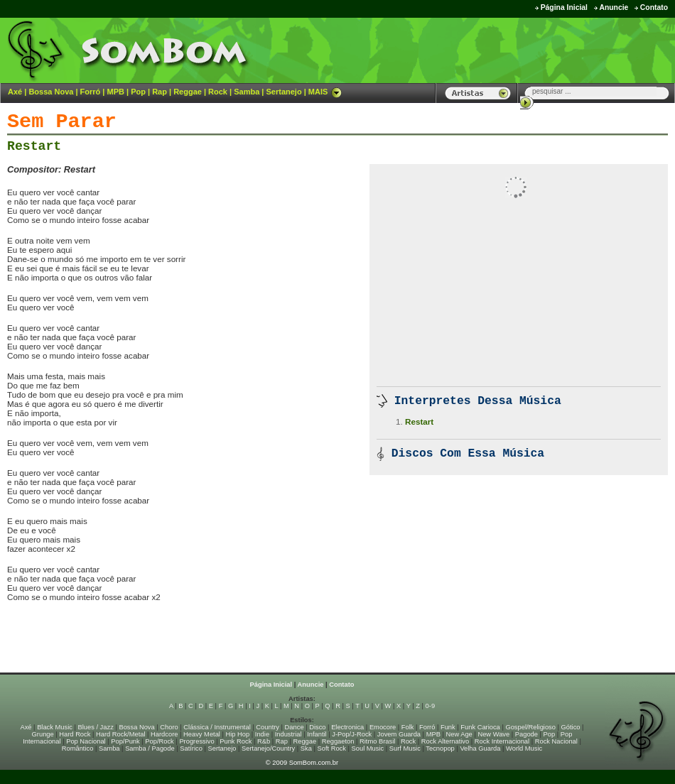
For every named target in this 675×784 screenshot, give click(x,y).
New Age (459, 734)
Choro (169, 727)
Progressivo (196, 741)
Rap (160, 92)
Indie (262, 734)
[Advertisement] (173, 643)
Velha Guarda (480, 748)
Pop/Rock (159, 741)
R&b (264, 741)
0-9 (430, 706)
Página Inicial (564, 7)
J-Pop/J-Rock (352, 734)
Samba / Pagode (150, 748)
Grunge (43, 734)
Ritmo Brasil (377, 741)
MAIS (325, 92)
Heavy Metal (202, 734)
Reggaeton (338, 741)
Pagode (526, 734)
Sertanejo (283, 92)
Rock (218, 92)
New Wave (493, 734)
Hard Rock (75, 734)
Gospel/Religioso (530, 727)
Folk (408, 727)
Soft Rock (332, 748)
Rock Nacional (556, 741)
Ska (306, 748)
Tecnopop (440, 748)
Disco (317, 727)
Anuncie (614, 7)
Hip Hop (238, 734)
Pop (138, 92)
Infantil (317, 734)
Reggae (188, 92)
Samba (247, 92)
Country (268, 727)
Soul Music (368, 748)
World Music (524, 748)
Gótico (571, 727)
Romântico (78, 748)
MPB (116, 92)
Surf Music (405, 748)
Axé (15, 92)
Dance (295, 727)
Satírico (191, 748)
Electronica (347, 727)
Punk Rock (236, 741)
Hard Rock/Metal (120, 734)
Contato (654, 7)
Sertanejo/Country (268, 748)
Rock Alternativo (445, 741)
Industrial (288, 734)
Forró (91, 92)
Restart (34, 146)
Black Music (55, 727)
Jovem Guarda (399, 734)
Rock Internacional (502, 741)
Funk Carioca (480, 727)
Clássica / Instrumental (217, 727)
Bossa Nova (51, 92)
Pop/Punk (125, 741)
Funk (448, 727)
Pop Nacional (86, 741)
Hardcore (164, 734)
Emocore (383, 727)
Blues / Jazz (96, 727)
